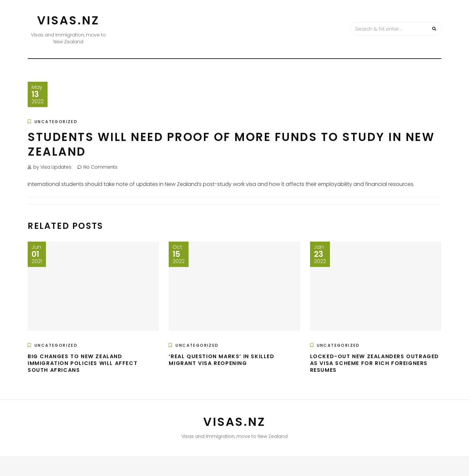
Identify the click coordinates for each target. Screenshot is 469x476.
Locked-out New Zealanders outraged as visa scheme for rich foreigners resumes (375, 363)
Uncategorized (56, 122)
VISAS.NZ (68, 20)
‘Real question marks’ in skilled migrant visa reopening (221, 360)
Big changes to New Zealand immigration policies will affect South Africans (83, 363)
